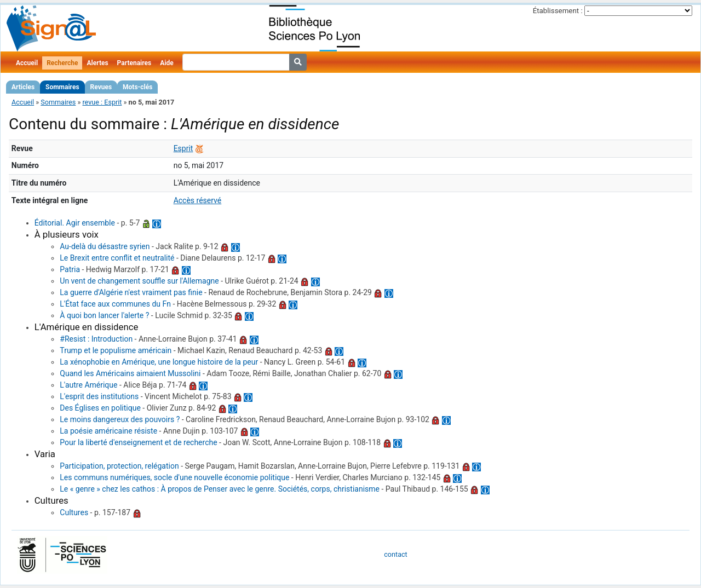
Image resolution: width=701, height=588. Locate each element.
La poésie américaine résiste (108, 431)
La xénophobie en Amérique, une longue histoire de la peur (159, 362)
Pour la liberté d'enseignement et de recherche (138, 442)
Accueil (27, 63)
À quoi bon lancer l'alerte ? (104, 315)
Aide (166, 63)
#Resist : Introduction (96, 339)
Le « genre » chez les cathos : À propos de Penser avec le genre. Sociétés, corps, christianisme (220, 489)
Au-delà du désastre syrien (105, 246)
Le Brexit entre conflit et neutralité (117, 258)
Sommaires (62, 87)
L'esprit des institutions (99, 396)
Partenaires (134, 63)
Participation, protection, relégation (119, 466)
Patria (70, 269)
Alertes (97, 63)
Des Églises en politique (100, 408)
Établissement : (558, 11)
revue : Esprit (102, 102)
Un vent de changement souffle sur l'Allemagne (139, 281)
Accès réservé (198, 200)
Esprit (183, 148)
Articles (23, 87)
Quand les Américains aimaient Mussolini (130, 373)
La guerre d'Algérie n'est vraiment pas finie (131, 292)
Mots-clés (137, 87)
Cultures (74, 512)
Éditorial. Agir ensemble (75, 223)
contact (395, 554)
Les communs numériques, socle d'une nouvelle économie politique (174, 477)
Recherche (62, 63)
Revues (101, 87)
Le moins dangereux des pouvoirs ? (120, 419)
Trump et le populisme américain (116, 350)
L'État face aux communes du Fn (115, 304)
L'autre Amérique (88, 385)
